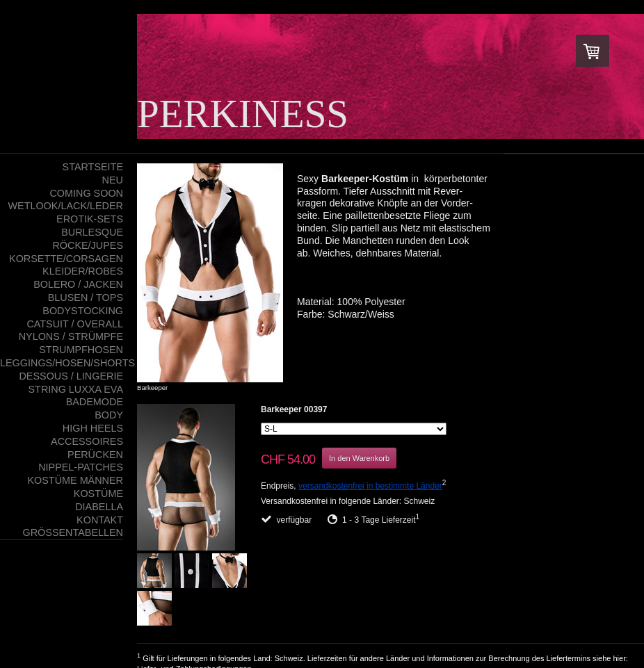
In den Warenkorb (359, 458)
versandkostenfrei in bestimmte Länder (370, 486)
